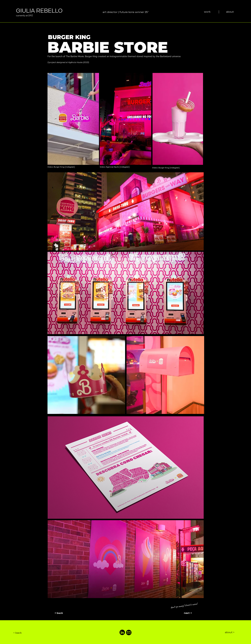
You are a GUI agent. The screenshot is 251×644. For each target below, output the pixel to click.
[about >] (230, 633)
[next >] (188, 613)
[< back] (59, 613)
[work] (207, 12)
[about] (230, 12)
